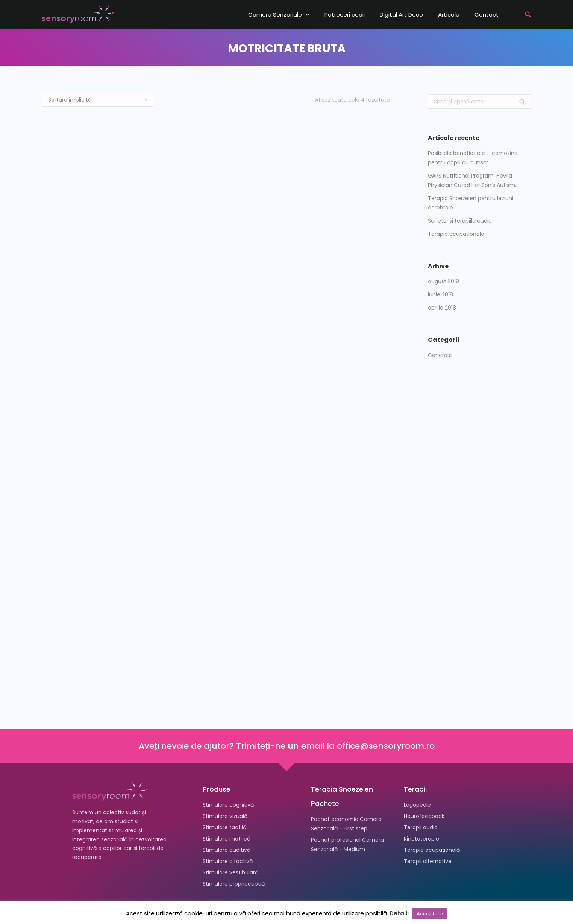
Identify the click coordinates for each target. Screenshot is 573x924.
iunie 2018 (440, 294)
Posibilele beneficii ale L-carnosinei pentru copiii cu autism (473, 158)
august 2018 (443, 281)
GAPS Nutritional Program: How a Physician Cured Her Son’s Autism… (473, 180)
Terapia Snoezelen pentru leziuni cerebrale (471, 203)
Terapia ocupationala (456, 234)
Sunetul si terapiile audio (460, 221)
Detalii (399, 913)
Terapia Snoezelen (342, 789)
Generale (440, 355)
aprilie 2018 (442, 308)
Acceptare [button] (430, 914)
